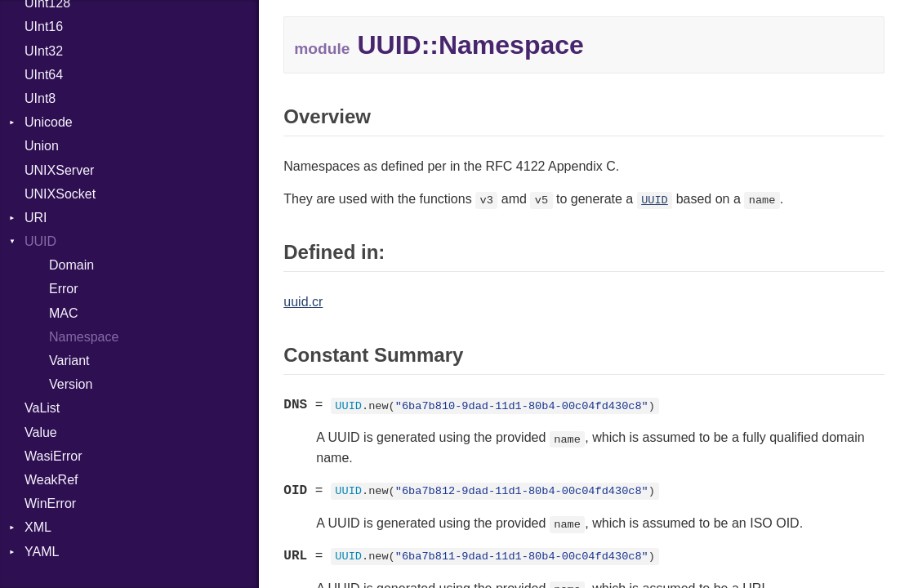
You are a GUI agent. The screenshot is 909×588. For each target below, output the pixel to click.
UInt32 (44, 51)
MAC (64, 313)
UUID (40, 241)
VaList (42, 408)
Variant (69, 361)
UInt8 (40, 98)
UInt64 (44, 75)
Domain (71, 265)
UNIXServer (59, 170)
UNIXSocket (60, 194)
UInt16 (44, 27)
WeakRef (51, 480)
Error (64, 289)
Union (42, 146)
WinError (50, 503)
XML (38, 527)
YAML (42, 552)
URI (36, 218)
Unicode (49, 122)
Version (71, 384)
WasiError (53, 456)
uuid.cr (303, 302)
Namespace (84, 337)
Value (41, 432)
